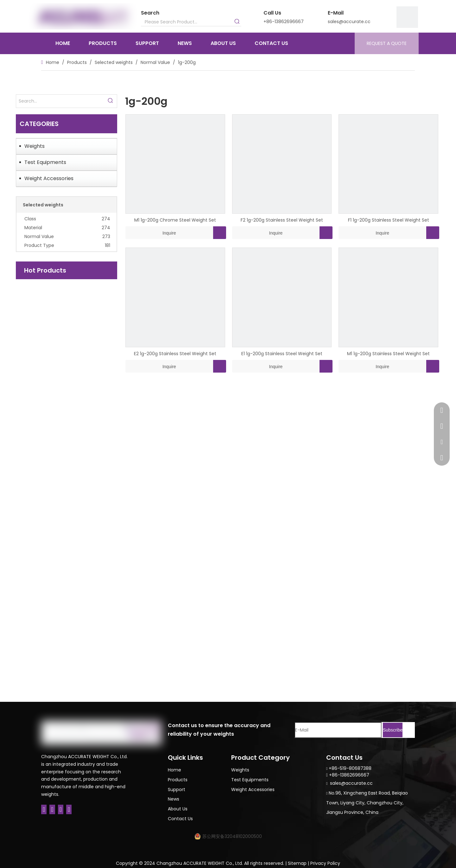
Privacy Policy (325, 863)
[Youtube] (69, 809)
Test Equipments (45, 162)
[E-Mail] (338, 730)
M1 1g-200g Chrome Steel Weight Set (175, 220)
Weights (35, 146)
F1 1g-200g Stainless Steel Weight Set (389, 220)
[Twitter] (61, 809)
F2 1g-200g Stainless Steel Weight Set (282, 220)
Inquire (151, 233)
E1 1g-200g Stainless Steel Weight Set (282, 354)
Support (177, 789)
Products (178, 780)
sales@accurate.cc (349, 22)
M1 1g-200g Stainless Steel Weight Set (388, 354)
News (174, 799)
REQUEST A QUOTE (387, 43)
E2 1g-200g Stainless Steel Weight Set (175, 354)
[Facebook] (44, 809)
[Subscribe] (393, 730)
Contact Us (180, 819)
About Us (178, 809)
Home (174, 770)
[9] (407, 17)
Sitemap (297, 863)
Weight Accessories (49, 178)
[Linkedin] (52, 809)
